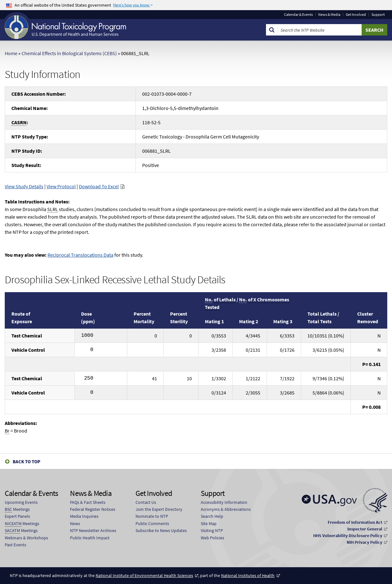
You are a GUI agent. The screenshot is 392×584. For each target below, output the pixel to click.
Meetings (17, 509)
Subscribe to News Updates (161, 530)
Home (11, 53)
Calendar (298, 15)
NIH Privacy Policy (364, 542)
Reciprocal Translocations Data (80, 255)
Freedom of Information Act (355, 522)
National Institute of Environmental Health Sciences (144, 575)
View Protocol (61, 186)
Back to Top (26, 462)
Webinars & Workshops (26, 538)
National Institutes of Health (248, 575)
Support (378, 15)
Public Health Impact (90, 538)
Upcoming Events (21, 502)
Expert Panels (17, 516)
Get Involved (356, 15)
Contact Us (146, 502)
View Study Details (24, 186)
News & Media (329, 15)
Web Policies (212, 538)
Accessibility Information (224, 502)
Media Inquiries (84, 516)
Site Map (209, 523)
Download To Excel (99, 186)
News (75, 523)
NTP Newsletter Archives (93, 530)
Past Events (16, 545)
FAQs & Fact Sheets (88, 502)
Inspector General (365, 529)
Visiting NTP (212, 530)
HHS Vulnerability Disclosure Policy (348, 536)
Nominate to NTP (152, 516)
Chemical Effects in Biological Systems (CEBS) (69, 53)
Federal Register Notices (93, 509)
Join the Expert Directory (159, 509)
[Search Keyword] (320, 30)
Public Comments (152, 523)
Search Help (212, 516)
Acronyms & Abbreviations (226, 509)
